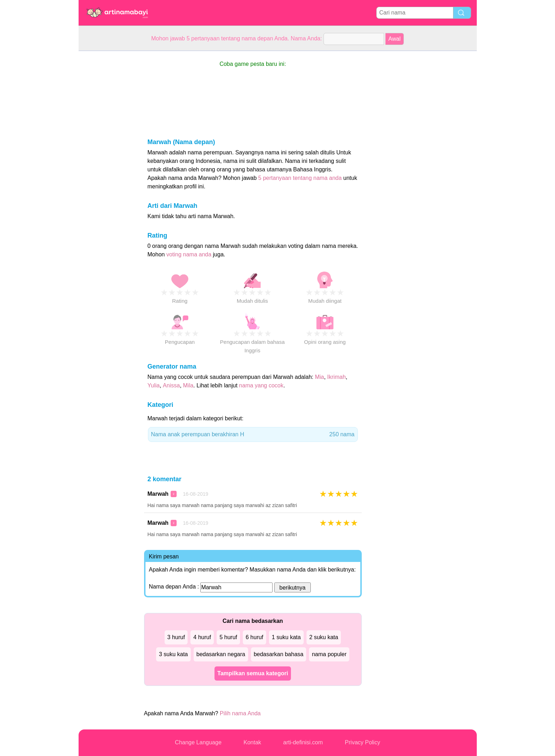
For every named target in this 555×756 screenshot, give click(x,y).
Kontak (252, 742)
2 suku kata (324, 637)
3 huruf (176, 637)
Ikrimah (336, 377)
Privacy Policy (362, 742)
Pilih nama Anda (240, 713)
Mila (188, 385)
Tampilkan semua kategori (253, 673)
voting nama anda (189, 254)
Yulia (154, 385)
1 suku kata (286, 637)
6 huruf (254, 637)
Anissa (171, 385)
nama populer (329, 654)
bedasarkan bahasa (279, 654)
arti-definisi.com (303, 742)
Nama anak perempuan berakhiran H (253, 434)
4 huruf (202, 637)
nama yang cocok (261, 385)
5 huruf (228, 637)
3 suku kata (173, 654)
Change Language (198, 742)
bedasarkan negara (221, 654)
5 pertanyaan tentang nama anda (300, 178)
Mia (320, 377)
